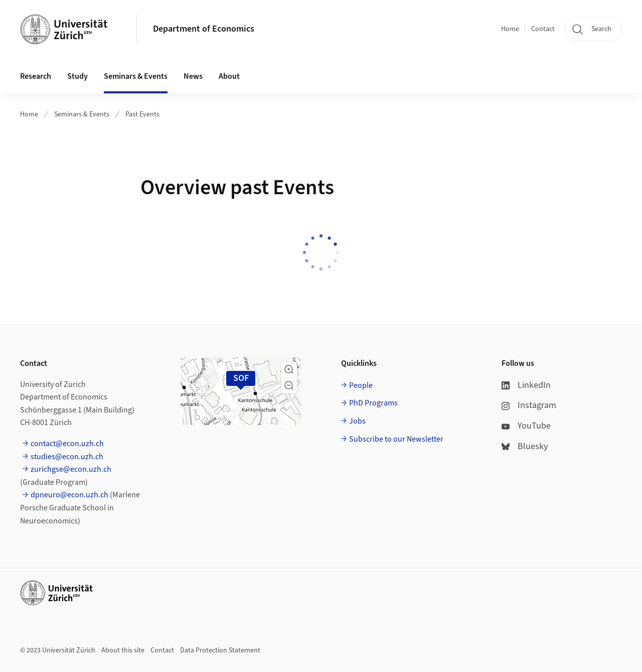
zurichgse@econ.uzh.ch (71, 469)
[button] (289, 369)
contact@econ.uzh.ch (67, 444)
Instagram (529, 405)
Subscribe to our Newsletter (396, 439)
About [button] (229, 76)
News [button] (193, 76)
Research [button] (36, 76)
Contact (543, 29)
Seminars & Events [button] (136, 76)
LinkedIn (526, 385)
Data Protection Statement (220, 650)
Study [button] (77, 76)
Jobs (357, 421)
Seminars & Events (82, 114)
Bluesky (525, 446)
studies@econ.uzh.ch (67, 457)
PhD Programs (373, 403)
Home (510, 29)
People (361, 385)
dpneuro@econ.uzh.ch (69, 495)
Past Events (142, 114)
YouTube (526, 426)
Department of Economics (204, 29)
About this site (123, 650)
